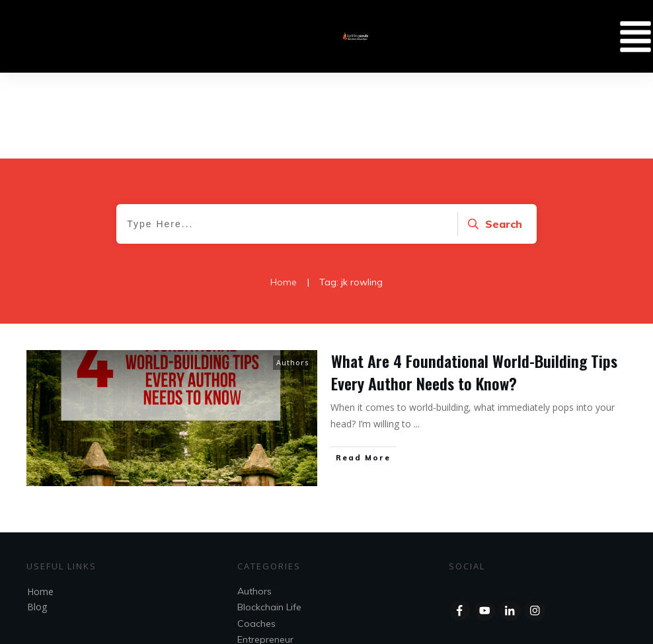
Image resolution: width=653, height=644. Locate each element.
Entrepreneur (265, 554)
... (417, 338)
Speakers (258, 569)
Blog (37, 521)
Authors (292, 276)
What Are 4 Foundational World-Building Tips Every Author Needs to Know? (474, 286)
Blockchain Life (269, 521)
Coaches (256, 538)
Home (40, 506)
